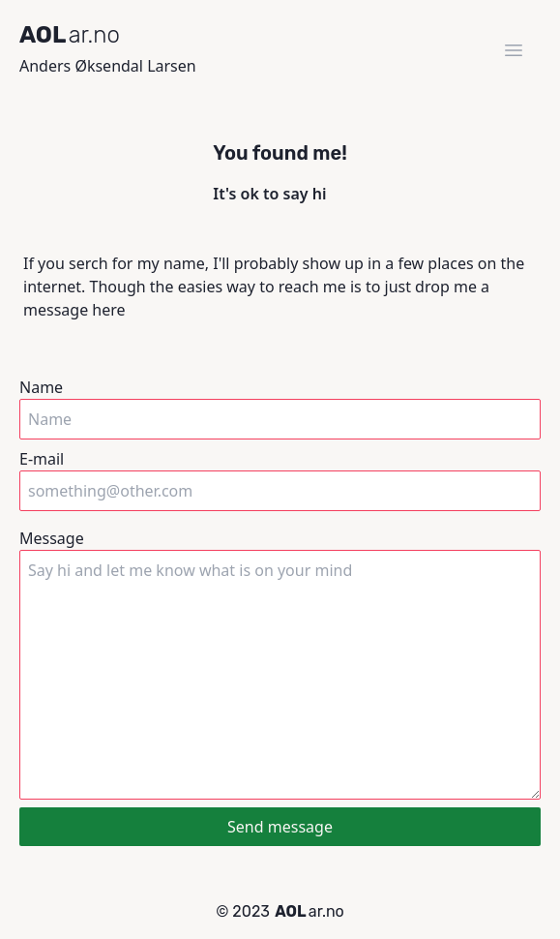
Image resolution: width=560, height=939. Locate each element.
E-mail (280, 480)
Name (280, 408)
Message (280, 664)
